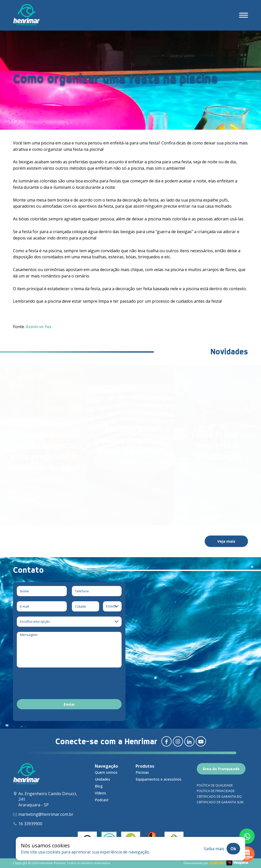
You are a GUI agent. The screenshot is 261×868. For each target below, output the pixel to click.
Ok (233, 849)
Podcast (102, 800)
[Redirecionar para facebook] (166, 741)
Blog (99, 786)
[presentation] (56, 684)
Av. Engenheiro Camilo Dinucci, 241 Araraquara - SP (48, 799)
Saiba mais (214, 849)
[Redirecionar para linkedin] (189, 741)
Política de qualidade (215, 785)
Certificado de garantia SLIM (220, 802)
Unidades (102, 779)
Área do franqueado (221, 769)
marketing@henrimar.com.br (46, 814)
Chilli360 (217, 863)
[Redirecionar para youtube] (201, 741)
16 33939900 (30, 824)
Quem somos (106, 772)
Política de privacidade (216, 791)
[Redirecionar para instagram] (178, 741)
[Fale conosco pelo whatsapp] (247, 836)
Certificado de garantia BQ (219, 797)
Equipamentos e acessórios (159, 779)
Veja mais (226, 541)
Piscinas (142, 772)
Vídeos (100, 793)
